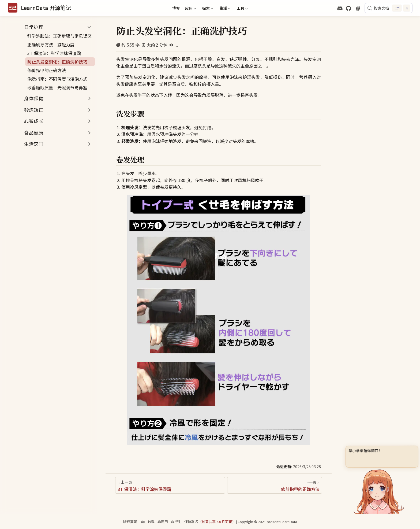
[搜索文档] (389, 8)
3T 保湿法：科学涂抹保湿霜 (54, 53)
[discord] (340, 8)
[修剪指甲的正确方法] (275, 485)
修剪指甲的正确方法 (47, 70)
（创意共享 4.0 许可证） (217, 522)
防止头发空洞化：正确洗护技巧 (57, 62)
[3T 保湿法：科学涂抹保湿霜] (170, 485)
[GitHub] (348, 8)
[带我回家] (39, 8)
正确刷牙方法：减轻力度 (51, 45)
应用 (190, 9)
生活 (224, 9)
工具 (242, 9)
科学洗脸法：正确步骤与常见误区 (59, 36)
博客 (176, 8)
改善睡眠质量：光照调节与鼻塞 (57, 87)
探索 (207, 9)
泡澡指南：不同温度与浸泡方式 (57, 79)
